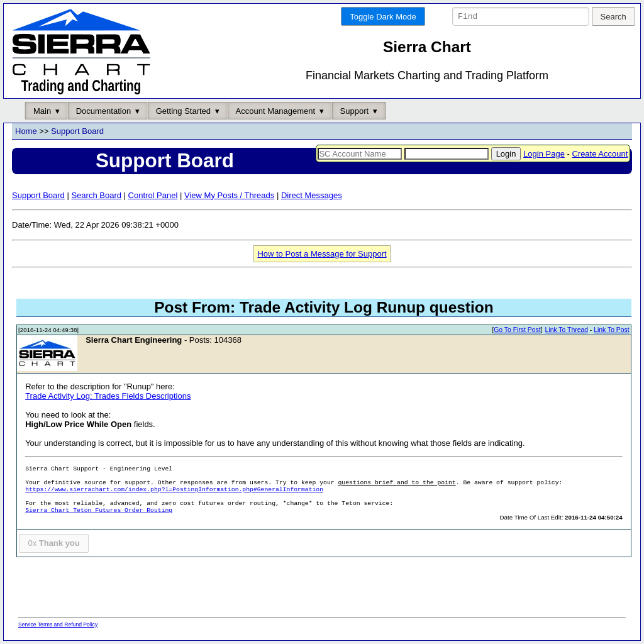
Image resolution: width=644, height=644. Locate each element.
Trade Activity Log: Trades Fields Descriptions (108, 397)
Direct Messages (312, 195)
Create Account (600, 154)
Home (26, 132)
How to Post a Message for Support (322, 254)
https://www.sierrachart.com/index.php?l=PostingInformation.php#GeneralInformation (174, 490)
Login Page (544, 154)
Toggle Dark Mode (383, 17)
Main (42, 111)
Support (355, 111)
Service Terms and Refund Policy (58, 625)
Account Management (275, 111)
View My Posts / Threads (229, 195)
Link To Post (611, 330)
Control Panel (153, 195)
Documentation (103, 111)
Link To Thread (567, 330)
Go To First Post (517, 330)
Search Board (96, 195)
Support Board (77, 132)
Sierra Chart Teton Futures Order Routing (99, 511)
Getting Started (183, 111)
